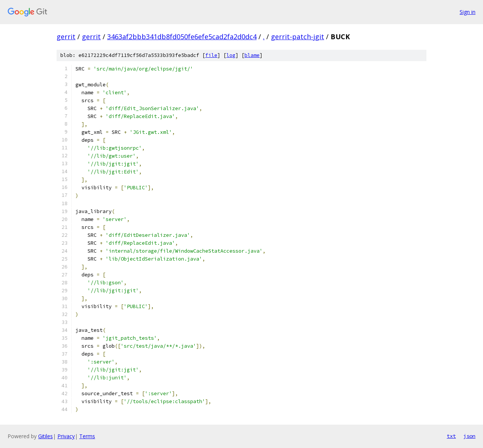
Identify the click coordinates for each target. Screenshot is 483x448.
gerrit (66, 37)
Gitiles (45, 436)
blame (252, 55)
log (231, 55)
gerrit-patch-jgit (298, 37)
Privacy (66, 436)
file (211, 55)
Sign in (468, 12)
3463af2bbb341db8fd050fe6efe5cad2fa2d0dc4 (182, 37)
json (469, 436)
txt (451, 436)
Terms (87, 436)
